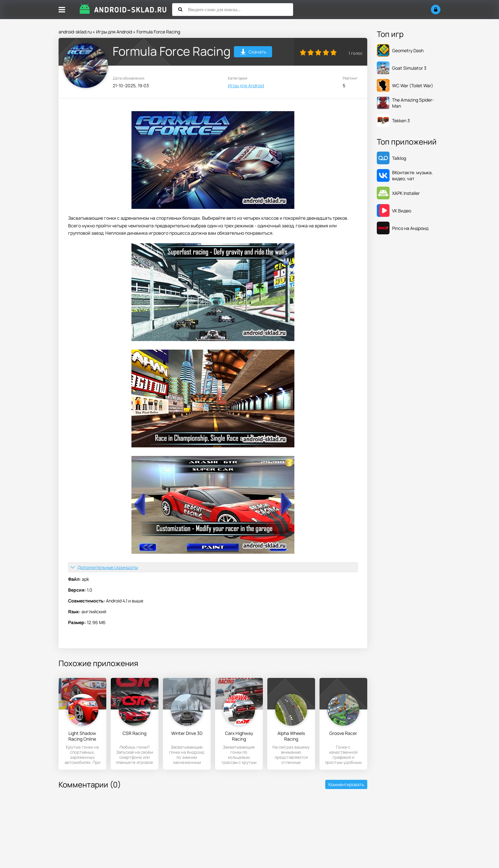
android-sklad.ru (75, 32)
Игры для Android (114, 32)
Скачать (253, 53)
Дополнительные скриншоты (108, 567)
